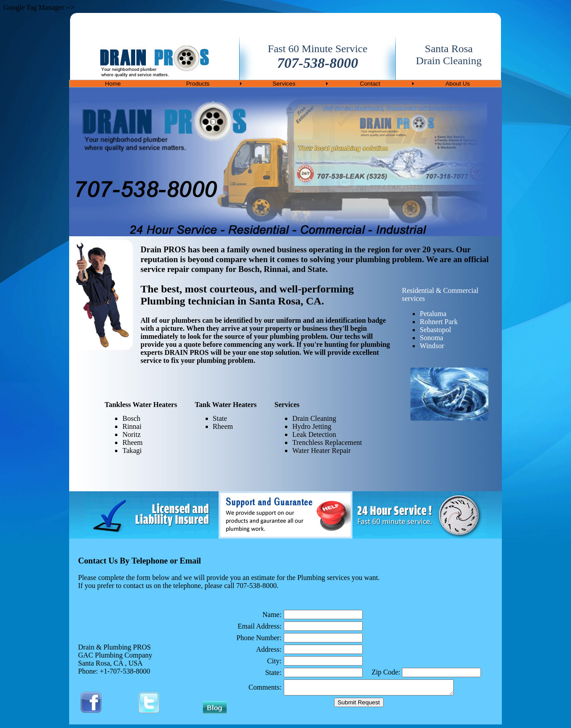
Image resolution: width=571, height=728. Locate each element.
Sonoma (431, 338)
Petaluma (433, 314)
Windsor (432, 346)
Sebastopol (435, 330)
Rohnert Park (439, 322)
